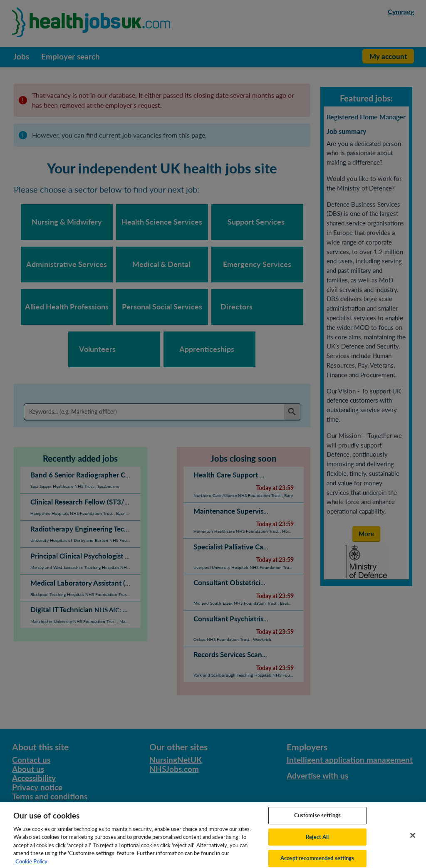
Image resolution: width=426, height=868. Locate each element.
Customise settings (317, 820)
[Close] (413, 840)
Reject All (317, 841)
